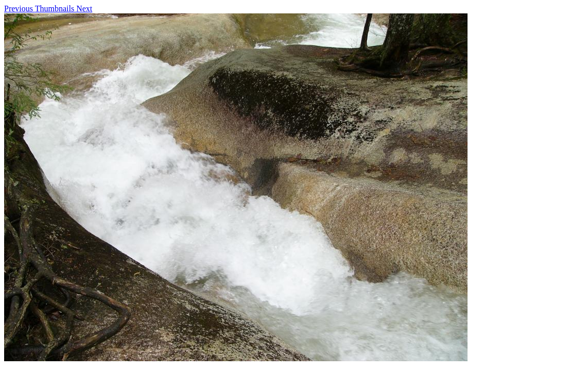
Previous (20, 9)
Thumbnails (56, 9)
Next (84, 9)
